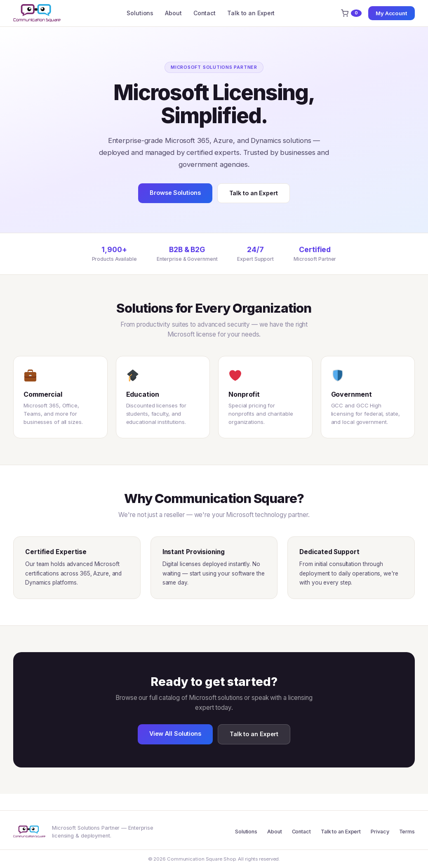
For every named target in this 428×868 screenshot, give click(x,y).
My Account (392, 13)
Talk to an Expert (251, 13)
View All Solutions (175, 733)
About (173, 13)
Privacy (380, 832)
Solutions (140, 13)
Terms (407, 832)
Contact (205, 13)
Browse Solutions (175, 193)
